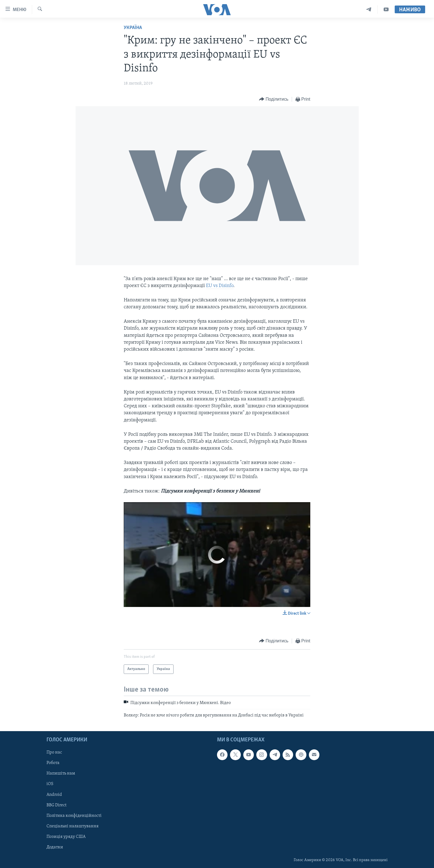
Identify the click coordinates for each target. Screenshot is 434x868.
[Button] (274, 99)
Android (54, 794)
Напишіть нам (61, 773)
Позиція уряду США (66, 837)
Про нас (54, 752)
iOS (50, 784)
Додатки (55, 847)
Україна (133, 28)
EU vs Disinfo (220, 286)
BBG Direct (56, 805)
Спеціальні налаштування (73, 826)
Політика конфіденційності (74, 815)
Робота (53, 763)
